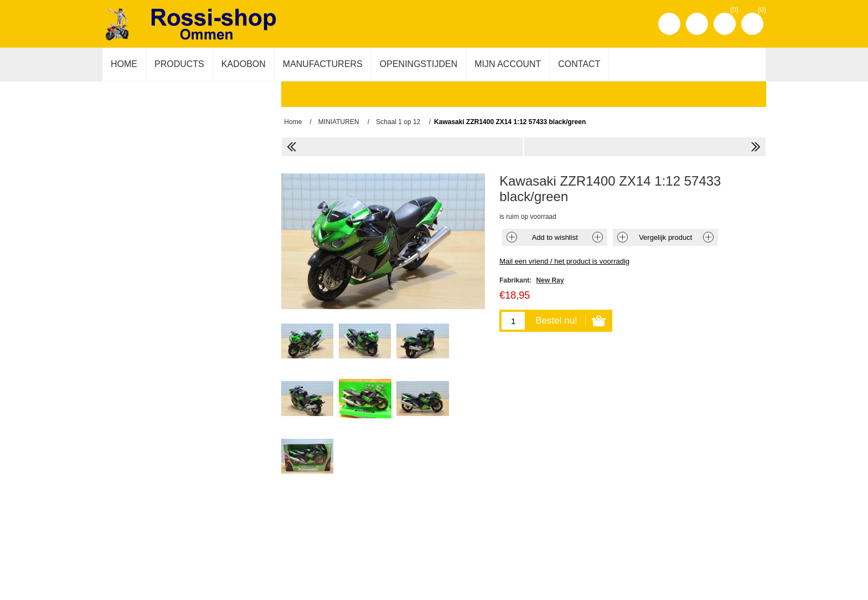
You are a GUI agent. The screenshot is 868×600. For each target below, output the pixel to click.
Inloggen (697, 24)
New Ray (550, 280)
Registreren (669, 24)
